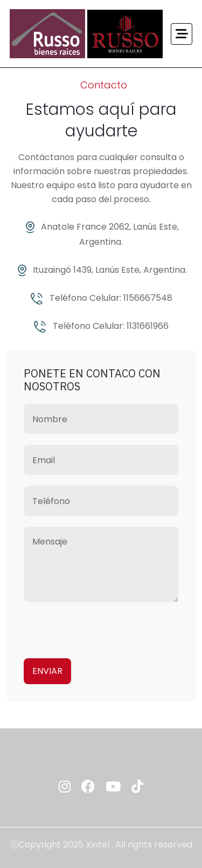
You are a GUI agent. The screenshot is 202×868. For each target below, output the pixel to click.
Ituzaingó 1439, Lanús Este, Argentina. (101, 270)
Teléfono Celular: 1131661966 (101, 326)
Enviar (47, 671)
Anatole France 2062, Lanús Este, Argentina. (101, 234)
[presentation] (106, 626)
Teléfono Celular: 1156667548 (101, 298)
